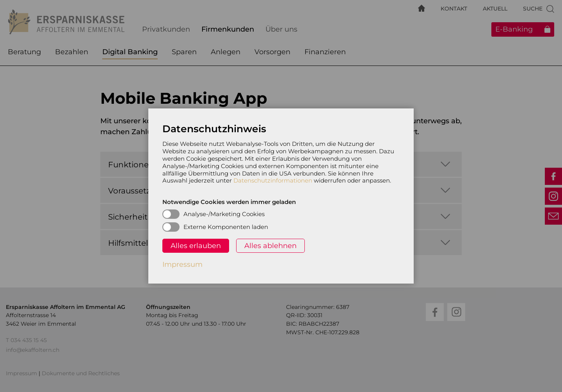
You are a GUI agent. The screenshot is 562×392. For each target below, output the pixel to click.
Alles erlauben (196, 246)
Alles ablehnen (270, 246)
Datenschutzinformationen (273, 180)
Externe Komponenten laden (226, 227)
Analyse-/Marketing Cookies (224, 214)
